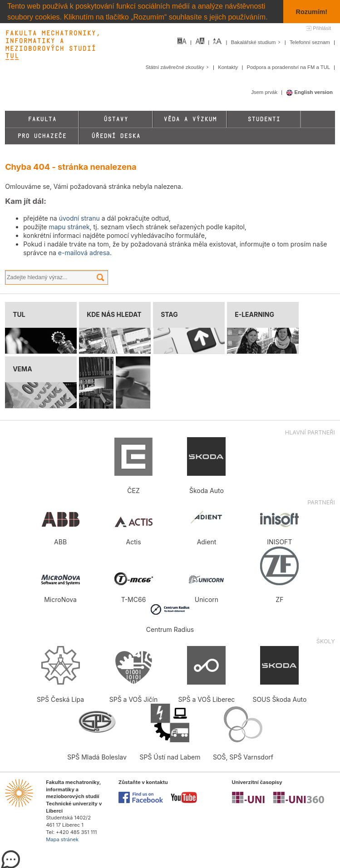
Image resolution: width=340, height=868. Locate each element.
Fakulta (42, 119)
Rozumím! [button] (312, 12)
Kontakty (229, 67)
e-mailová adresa (84, 253)
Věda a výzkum (190, 119)
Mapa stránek (62, 839)
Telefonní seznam (310, 42)
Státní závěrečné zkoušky (178, 67)
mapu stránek (69, 227)
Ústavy (116, 119)
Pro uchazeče (42, 136)
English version (309, 92)
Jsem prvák (265, 92)
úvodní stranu (79, 218)
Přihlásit (322, 28)
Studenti (264, 119)
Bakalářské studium (257, 42)
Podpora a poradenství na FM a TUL (289, 67)
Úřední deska (116, 136)
